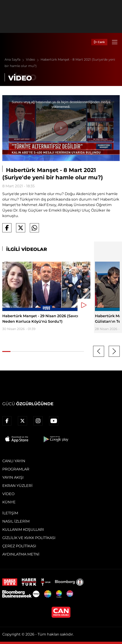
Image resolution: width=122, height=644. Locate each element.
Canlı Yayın (14, 461)
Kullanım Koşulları (23, 530)
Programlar (16, 469)
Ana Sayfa (15, 59)
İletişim (10, 513)
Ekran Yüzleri (17, 486)
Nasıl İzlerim (16, 521)
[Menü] (115, 42)
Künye (9, 502)
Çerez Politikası (19, 546)
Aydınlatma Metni (21, 554)
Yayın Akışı (13, 477)
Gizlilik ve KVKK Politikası (29, 538)
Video (33, 59)
